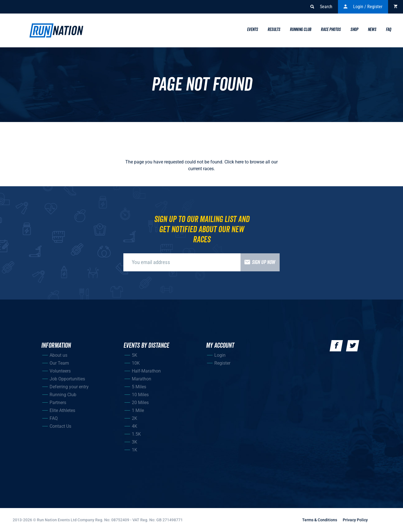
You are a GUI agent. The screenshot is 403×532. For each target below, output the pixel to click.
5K (134, 355)
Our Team (59, 363)
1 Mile (138, 410)
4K (134, 426)
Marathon (142, 379)
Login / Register (363, 7)
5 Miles (139, 387)
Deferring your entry (69, 387)
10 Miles (140, 395)
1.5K (136, 434)
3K (134, 442)
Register (222, 363)
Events (252, 30)
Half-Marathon (146, 371)
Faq (388, 30)
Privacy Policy (355, 520)
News (372, 30)
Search (321, 7)
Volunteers (60, 371)
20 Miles (140, 403)
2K (134, 418)
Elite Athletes (62, 410)
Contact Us (60, 426)
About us (58, 355)
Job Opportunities (67, 379)
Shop (354, 30)
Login (220, 355)
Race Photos (331, 30)
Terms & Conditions (320, 520)
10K (136, 363)
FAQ (54, 418)
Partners (58, 403)
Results (274, 30)
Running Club (300, 30)
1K (134, 450)
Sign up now (258, 262)
